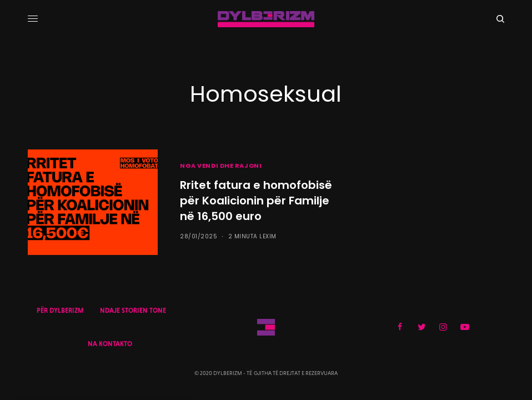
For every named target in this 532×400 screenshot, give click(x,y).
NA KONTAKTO (110, 344)
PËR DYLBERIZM (60, 311)
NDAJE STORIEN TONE (133, 311)
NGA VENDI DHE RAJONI (221, 166)
